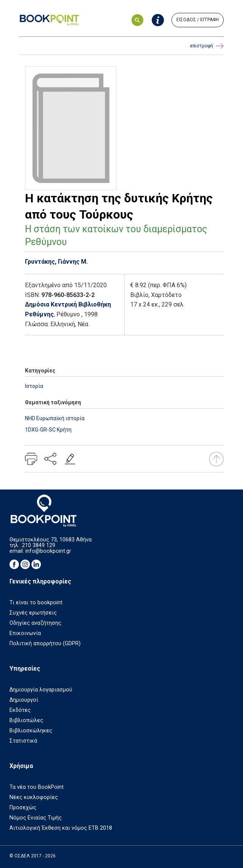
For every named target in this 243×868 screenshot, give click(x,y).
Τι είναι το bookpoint (36, 603)
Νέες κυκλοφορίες (34, 797)
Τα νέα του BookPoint (37, 787)
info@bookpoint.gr (48, 551)
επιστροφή (207, 46)
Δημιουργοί (24, 700)
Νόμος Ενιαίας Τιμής (36, 818)
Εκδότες (20, 710)
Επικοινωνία (25, 633)
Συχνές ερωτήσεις (33, 613)
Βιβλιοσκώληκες (31, 731)
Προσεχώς (23, 808)
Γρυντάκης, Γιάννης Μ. (56, 262)
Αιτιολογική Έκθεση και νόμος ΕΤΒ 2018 (61, 828)
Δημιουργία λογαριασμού (41, 690)
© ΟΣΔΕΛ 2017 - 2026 (33, 856)
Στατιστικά (23, 741)
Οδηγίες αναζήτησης (35, 623)
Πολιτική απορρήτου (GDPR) (45, 644)
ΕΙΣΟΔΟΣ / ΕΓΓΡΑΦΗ (198, 20)
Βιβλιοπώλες (26, 720)
